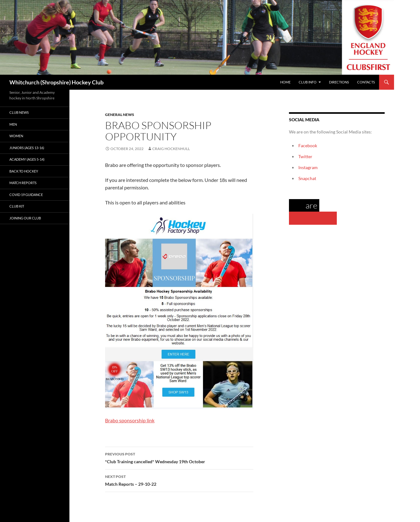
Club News (19, 112)
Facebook (308, 146)
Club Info (308, 82)
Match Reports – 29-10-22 (179, 480)
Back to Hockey (24, 171)
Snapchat (307, 178)
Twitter (305, 156)
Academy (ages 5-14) (27, 159)
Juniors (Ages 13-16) (27, 148)
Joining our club (25, 218)
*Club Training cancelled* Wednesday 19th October (179, 457)
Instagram (308, 167)
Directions (339, 82)
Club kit (17, 206)
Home (285, 82)
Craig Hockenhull (171, 149)
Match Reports (23, 183)
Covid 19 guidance (26, 195)
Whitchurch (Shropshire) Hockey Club (56, 82)
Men (13, 124)
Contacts (366, 82)
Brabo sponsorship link (130, 420)
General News (120, 115)
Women (16, 136)
